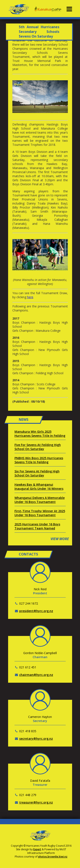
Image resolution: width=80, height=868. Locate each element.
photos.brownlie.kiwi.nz (53, 857)
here (30, 297)
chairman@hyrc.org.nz (36, 675)
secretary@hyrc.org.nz (36, 739)
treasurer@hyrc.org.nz (36, 802)
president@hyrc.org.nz (36, 611)
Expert (37, 849)
